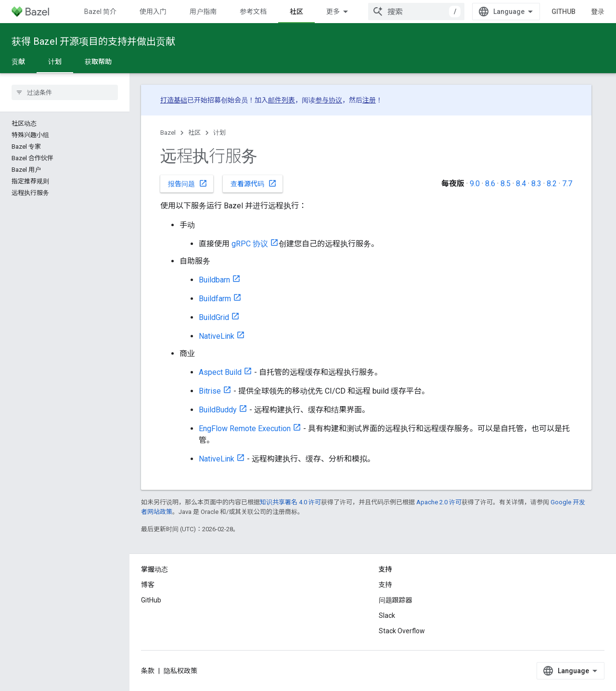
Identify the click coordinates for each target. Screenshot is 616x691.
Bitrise (210, 391)
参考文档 (253, 12)
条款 (148, 671)
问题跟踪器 (396, 600)
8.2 (552, 184)
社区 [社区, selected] (296, 12)
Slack (387, 615)
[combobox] (416, 12)
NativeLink (217, 336)
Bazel (168, 133)
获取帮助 (98, 62)
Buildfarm (215, 299)
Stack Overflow (402, 631)
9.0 (475, 184)
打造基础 (174, 100)
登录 (598, 12)
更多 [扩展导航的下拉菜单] (333, 12)
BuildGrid (214, 317)
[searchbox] (65, 92)
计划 (219, 133)
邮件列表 (282, 100)
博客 (148, 585)
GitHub (564, 12)
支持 (385, 585)
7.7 (567, 184)
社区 (194, 133)
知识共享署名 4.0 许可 (290, 502)
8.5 (506, 184)
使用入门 (153, 12)
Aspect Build (220, 372)
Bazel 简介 (100, 12)
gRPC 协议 (250, 244)
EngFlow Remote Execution (245, 429)
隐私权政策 (180, 671)
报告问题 (188, 183)
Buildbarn (214, 280)
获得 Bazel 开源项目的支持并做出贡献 (93, 41)
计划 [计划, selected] (55, 62)
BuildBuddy (218, 410)
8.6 (490, 184)
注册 (369, 100)
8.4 (521, 184)
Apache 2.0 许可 (439, 502)
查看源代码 (254, 183)
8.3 (536, 184)
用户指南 (203, 12)
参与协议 (329, 100)
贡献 (18, 62)
